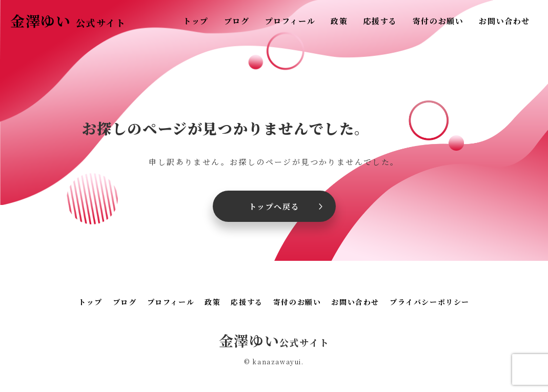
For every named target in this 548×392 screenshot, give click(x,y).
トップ (196, 21)
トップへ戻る (274, 206)
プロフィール (290, 21)
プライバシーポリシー (430, 302)
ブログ (237, 21)
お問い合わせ (504, 21)
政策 (339, 21)
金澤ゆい (68, 20)
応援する (380, 21)
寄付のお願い (438, 21)
